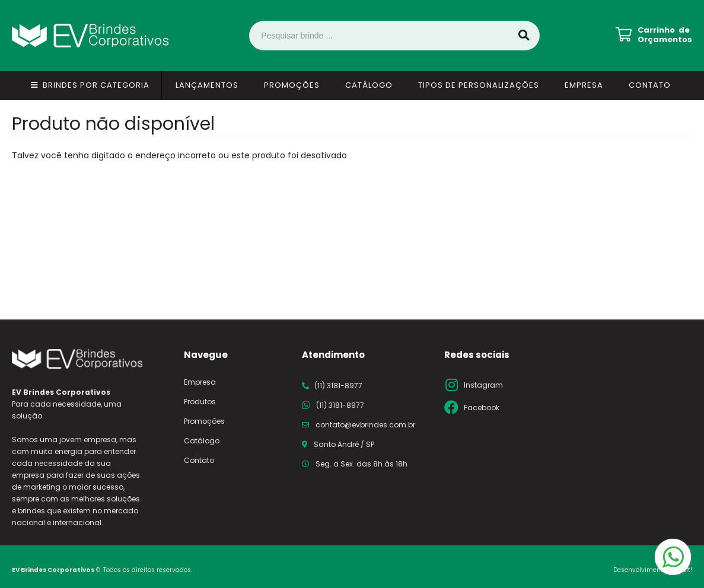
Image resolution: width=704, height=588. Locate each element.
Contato (650, 85)
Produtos (200, 402)
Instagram (483, 385)
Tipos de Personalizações (479, 85)
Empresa (584, 85)
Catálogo (369, 85)
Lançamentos (207, 85)
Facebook (482, 408)
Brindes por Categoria (96, 85)
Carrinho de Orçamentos (665, 35)
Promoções (292, 85)
